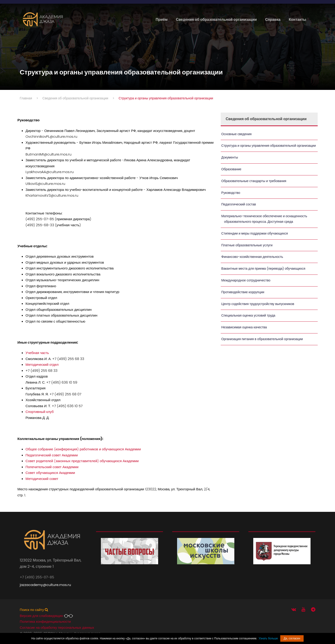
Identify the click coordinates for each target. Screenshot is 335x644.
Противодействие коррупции (243, 292)
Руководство (231, 193)
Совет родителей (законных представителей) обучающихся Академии (82, 461)
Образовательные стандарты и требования (254, 181)
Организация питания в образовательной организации (262, 339)
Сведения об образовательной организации (216, 20)
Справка (273, 20)
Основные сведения (237, 134)
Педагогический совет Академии (52, 455)
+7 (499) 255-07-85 (37, 577)
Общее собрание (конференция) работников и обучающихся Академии (83, 449)
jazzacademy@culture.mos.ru (45, 585)
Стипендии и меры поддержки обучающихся (255, 233)
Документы (230, 157)
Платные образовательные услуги (247, 245)
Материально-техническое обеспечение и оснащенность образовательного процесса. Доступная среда (264, 219)
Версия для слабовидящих (46, 616)
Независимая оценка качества (244, 327)
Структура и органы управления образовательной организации (269, 146)
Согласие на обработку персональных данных (57, 627)
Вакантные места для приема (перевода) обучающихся (263, 269)
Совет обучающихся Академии (50, 473)
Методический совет (42, 479)
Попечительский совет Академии (52, 467)
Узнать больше (268, 638)
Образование (231, 169)
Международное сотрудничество (246, 280)
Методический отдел (42, 365)
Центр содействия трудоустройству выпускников (258, 304)
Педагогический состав (239, 204)
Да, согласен (292, 638)
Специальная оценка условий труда (248, 315)
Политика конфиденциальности (45, 621)
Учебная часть (37, 353)
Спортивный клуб (40, 412)
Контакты (297, 20)
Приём (162, 20)
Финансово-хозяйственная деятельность (252, 257)
